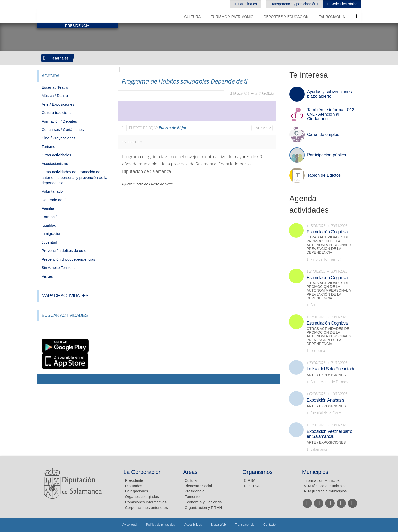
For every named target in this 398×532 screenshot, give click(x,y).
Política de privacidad (161, 525)
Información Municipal (322, 480)
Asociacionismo (55, 164)
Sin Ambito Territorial (59, 268)
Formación (51, 217)
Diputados (134, 486)
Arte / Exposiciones (58, 104)
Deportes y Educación (286, 17)
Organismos (258, 472)
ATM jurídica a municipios (325, 491)
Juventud (49, 242)
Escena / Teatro (55, 87)
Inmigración (52, 234)
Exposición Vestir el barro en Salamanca (329, 434)
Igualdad (49, 225)
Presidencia (194, 491)
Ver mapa (264, 128)
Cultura (193, 17)
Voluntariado (52, 191)
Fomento (192, 497)
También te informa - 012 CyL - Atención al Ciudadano (331, 114)
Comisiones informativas (146, 502)
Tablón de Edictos (324, 175)
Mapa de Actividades (65, 296)
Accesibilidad (193, 525)
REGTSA (252, 486)
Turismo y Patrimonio (232, 17)
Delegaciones (137, 491)
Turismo (48, 147)
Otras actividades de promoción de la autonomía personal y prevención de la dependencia (74, 177)
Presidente (134, 480)
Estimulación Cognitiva (327, 232)
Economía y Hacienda (203, 502)
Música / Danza (55, 96)
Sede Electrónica (343, 4)
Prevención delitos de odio (64, 251)
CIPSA (250, 480)
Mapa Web (219, 525)
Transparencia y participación (294, 4)
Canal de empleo (323, 135)
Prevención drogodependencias (68, 259)
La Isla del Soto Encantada (331, 369)
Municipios (315, 472)
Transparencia (245, 525)
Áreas (190, 472)
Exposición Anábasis (325, 400)
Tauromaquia (332, 17)
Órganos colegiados (142, 497)
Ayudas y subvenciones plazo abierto (329, 94)
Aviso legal (130, 525)
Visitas (47, 276)
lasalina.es (60, 58)
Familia (48, 208)
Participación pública (327, 155)
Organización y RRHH (203, 508)
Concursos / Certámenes (63, 130)
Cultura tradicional (57, 113)
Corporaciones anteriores (146, 508)
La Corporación (143, 472)
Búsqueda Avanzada (107, 328)
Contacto (270, 525)
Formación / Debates (59, 121)
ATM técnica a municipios (325, 486)
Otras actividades (56, 155)
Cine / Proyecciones (59, 138)
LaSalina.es (247, 4)
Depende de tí (54, 200)
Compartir (43, 379)
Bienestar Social (198, 486)
